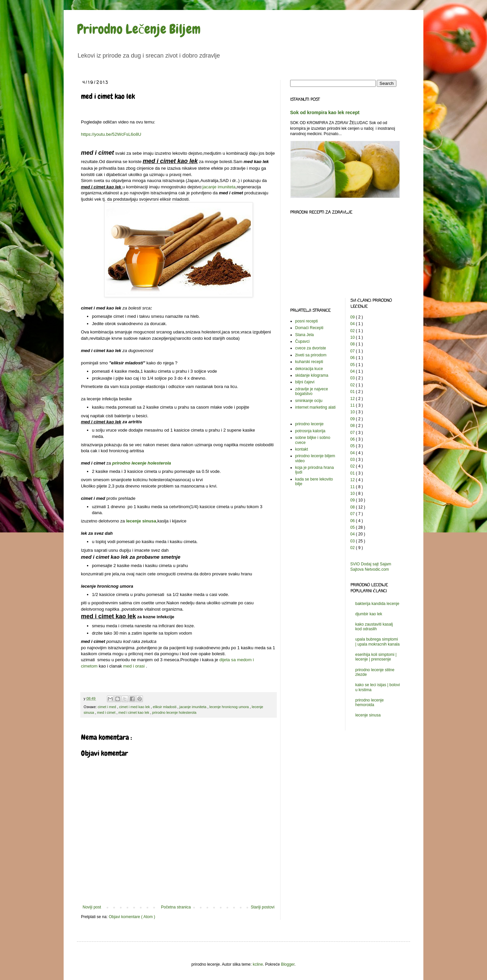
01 (353, 392)
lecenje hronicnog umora (230, 707)
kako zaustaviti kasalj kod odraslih (374, 627)
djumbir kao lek (369, 614)
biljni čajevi (305, 382)
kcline (258, 964)
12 (353, 399)
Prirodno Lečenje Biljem (139, 29)
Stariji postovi (263, 907)
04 (353, 324)
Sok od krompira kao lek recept (325, 112)
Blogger (288, 964)
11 (353, 405)
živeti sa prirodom (311, 355)
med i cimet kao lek (134, 712)
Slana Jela (304, 335)
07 (353, 351)
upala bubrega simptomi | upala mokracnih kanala (378, 642)
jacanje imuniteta (219, 187)
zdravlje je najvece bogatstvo (312, 391)
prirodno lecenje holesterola (142, 463)
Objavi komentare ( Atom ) (132, 917)
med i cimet (107, 712)
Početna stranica (176, 907)
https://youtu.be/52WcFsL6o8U (111, 134)
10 (353, 337)
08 (353, 344)
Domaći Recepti (309, 328)
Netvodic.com (377, 569)
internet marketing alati (315, 407)
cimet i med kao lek (135, 707)
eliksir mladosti (165, 707)
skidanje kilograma (312, 375)
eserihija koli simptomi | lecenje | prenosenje (376, 657)
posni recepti (306, 321)
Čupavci (302, 341)
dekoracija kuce (309, 369)
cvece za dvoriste (311, 348)
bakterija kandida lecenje (377, 604)
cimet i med (107, 707)
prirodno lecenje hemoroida (370, 702)
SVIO (355, 564)
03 (353, 378)
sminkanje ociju (309, 401)
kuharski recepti (309, 362)
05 (353, 365)
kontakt (302, 449)
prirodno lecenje (309, 424)
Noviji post (92, 907)
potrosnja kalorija (310, 431)
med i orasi (134, 666)
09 (353, 317)
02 (353, 331)
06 (353, 358)
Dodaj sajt (370, 564)
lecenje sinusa (141, 521)
